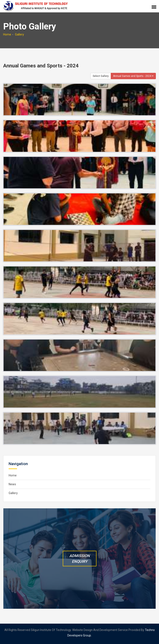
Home (7, 34)
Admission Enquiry (79, 559)
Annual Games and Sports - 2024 (133, 76)
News (12, 484)
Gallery (19, 34)
